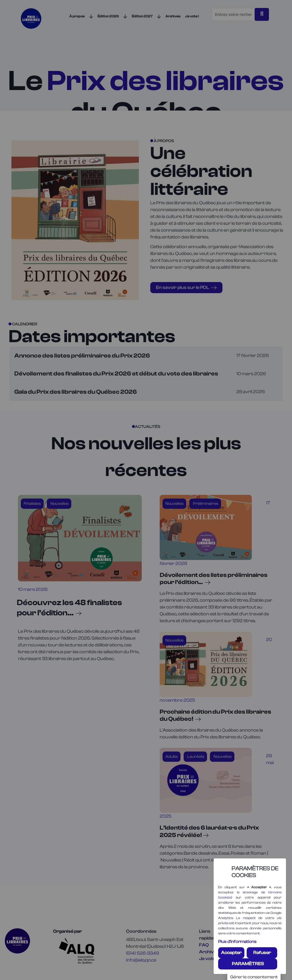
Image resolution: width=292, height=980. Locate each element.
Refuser (262, 953)
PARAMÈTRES (248, 964)
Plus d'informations (237, 942)
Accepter (231, 953)
